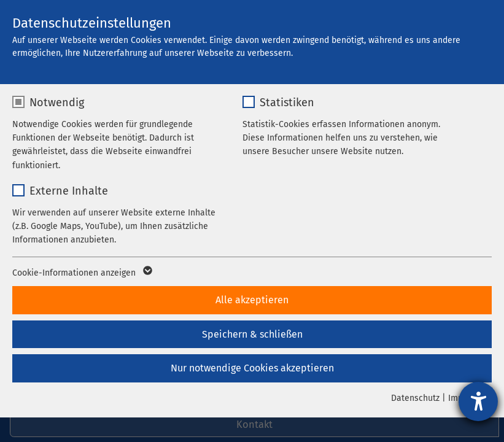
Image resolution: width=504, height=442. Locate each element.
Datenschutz (415, 398)
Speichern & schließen (252, 334)
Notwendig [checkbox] (57, 103)
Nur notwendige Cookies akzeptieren (252, 368)
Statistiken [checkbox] (287, 103)
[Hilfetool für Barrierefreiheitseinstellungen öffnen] (478, 401)
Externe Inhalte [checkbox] (69, 191)
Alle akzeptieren (252, 300)
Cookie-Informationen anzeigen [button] (81, 273)
